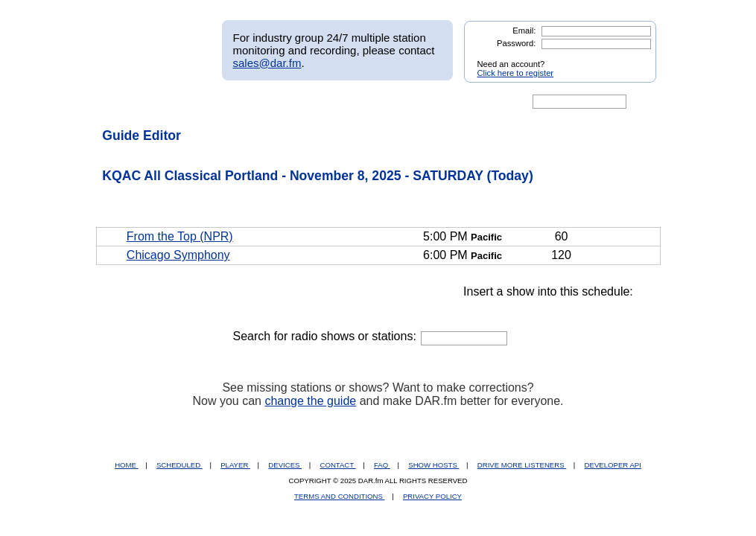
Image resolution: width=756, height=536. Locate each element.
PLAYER (235, 465)
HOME (126, 465)
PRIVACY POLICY (432, 496)
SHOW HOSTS (433, 465)
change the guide (310, 401)
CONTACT (338, 465)
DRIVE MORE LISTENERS (522, 465)
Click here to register (516, 73)
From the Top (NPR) (180, 236)
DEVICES (285, 465)
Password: (516, 43)
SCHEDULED (180, 465)
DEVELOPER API (613, 465)
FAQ (382, 465)
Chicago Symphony (178, 255)
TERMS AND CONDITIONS (340, 496)
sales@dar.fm (267, 63)
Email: (524, 31)
